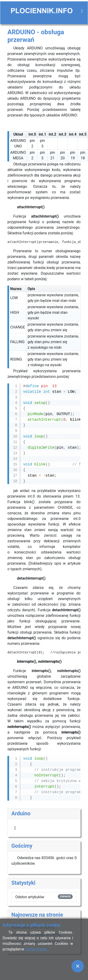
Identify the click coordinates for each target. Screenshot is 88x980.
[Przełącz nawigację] (82, 11)
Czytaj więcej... (37, 949)
